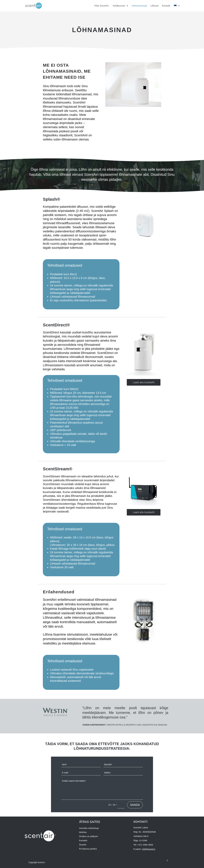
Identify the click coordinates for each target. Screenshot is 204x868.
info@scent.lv (149, 849)
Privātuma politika (88, 849)
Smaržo (83, 845)
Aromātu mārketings (89, 828)
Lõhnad (154, 6)
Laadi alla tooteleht (144, 382)
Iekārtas (83, 832)
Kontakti (83, 840)
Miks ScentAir (102, 6)
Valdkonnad (119, 6)
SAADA (135, 805)
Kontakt (166, 6)
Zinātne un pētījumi (89, 836)
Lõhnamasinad (139, 6)
